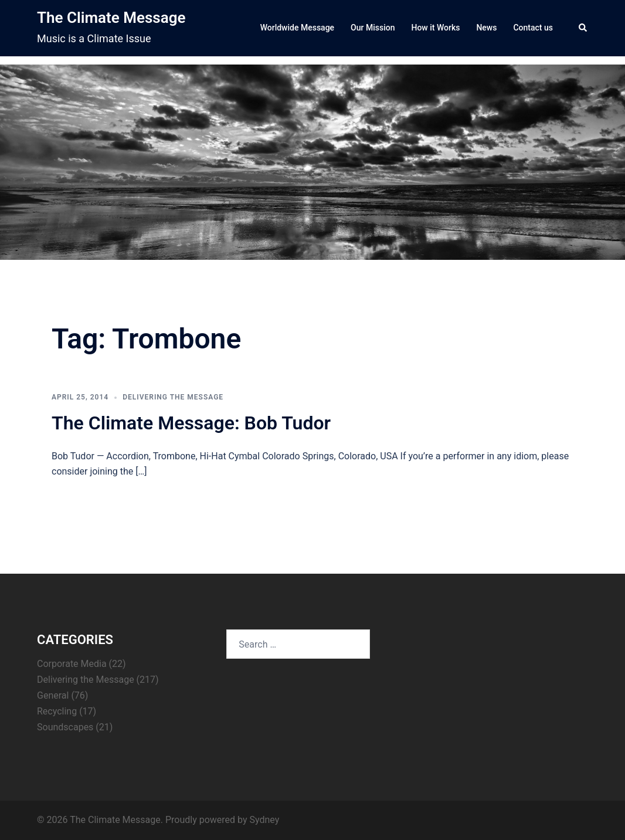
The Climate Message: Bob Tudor (191, 423)
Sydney (264, 820)
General (53, 695)
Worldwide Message (297, 28)
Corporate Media (72, 664)
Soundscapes (65, 727)
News (486, 28)
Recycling (57, 711)
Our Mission (373, 28)
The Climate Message (111, 18)
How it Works (435, 28)
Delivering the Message (173, 397)
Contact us (533, 28)
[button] (583, 28)
